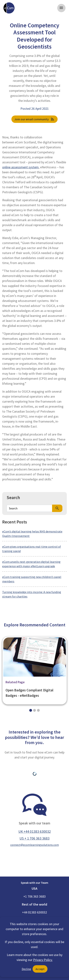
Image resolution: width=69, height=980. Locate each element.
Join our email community (34, 119)
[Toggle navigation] (61, 8)
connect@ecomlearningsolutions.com (35, 845)
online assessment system (20, 167)
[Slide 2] (38, 710)
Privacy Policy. (43, 960)
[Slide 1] (34, 710)
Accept (40, 969)
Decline (26, 969)
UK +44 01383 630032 (35, 831)
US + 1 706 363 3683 (34, 838)
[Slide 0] (31, 710)
